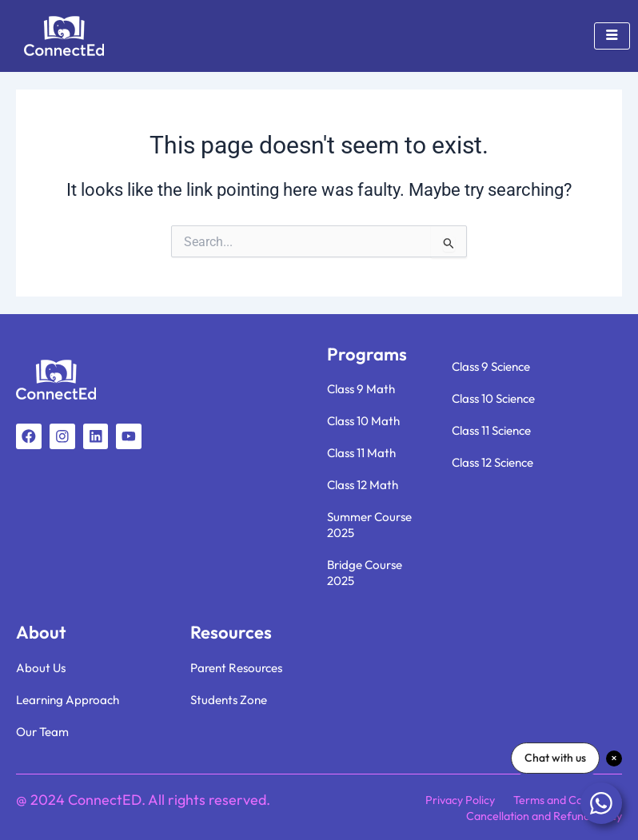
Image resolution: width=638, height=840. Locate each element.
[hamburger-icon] (612, 36)
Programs (367, 354)
